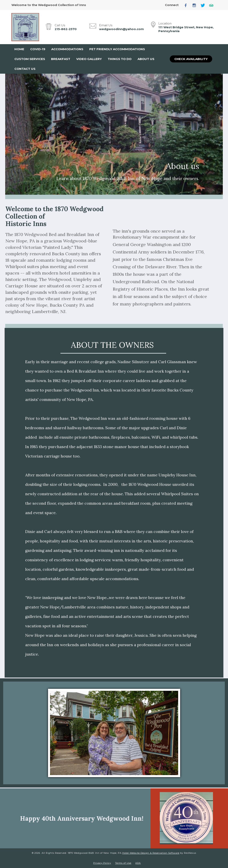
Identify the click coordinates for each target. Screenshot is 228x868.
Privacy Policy (102, 863)
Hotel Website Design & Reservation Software (151, 853)
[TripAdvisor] (213, 5)
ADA (138, 863)
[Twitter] (204, 5)
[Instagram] (196, 5)
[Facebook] (187, 5)
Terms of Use (123, 863)
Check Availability (191, 59)
